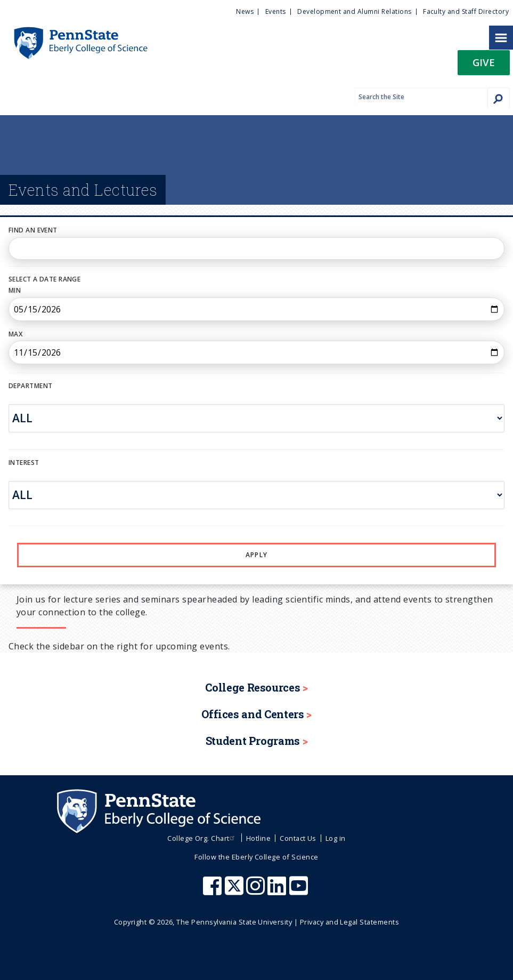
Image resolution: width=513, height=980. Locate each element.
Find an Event (33, 230)
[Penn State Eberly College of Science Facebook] (214, 891)
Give (484, 62)
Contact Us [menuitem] (298, 838)
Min (15, 290)
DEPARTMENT (30, 386)
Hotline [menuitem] (258, 838)
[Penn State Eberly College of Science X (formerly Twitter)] (235, 891)
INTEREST (24, 463)
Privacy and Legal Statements (349, 922)
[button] (484, 66)
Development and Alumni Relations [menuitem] (354, 11)
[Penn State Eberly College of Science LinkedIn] (278, 891)
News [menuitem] (245, 11)
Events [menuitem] (276, 11)
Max (15, 334)
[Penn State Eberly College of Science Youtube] (300, 891)
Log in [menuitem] (336, 838)
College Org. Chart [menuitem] (202, 838)
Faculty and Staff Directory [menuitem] (466, 11)
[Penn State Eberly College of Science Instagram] (257, 891)
